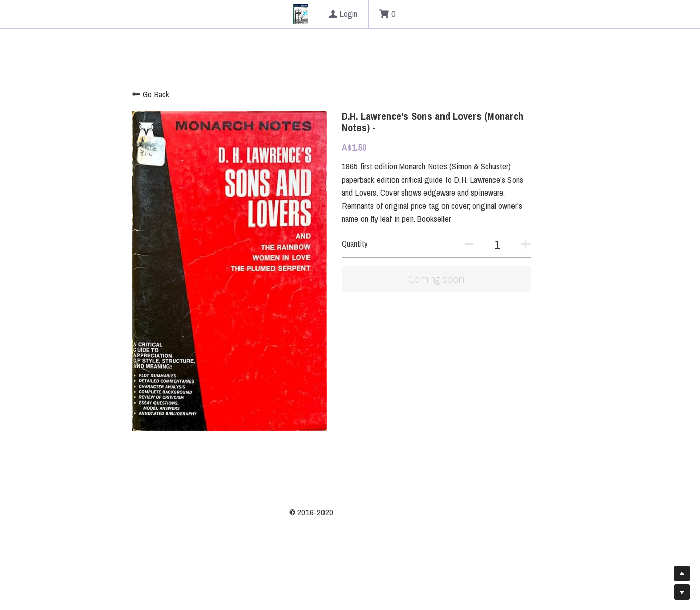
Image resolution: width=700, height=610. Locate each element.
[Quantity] (534, 232)
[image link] (301, 13)
